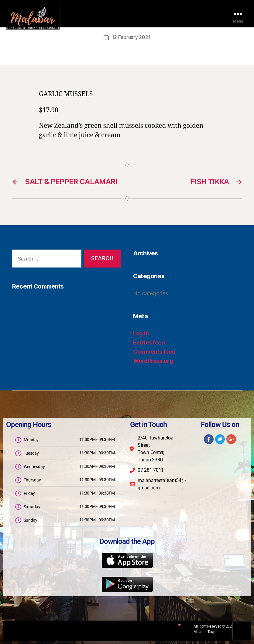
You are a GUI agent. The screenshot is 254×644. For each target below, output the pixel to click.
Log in (141, 333)
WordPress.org (153, 360)
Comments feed (154, 351)
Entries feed (149, 342)
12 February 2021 (131, 37)
